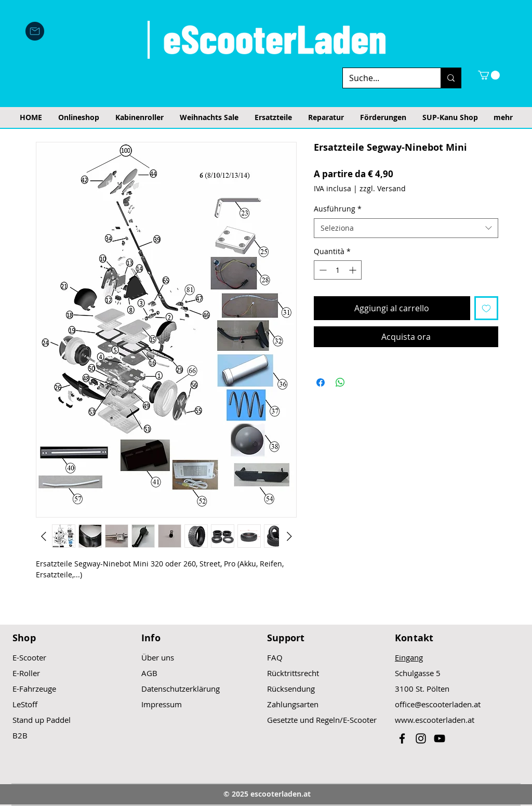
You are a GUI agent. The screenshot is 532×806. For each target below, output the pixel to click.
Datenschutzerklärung (181, 689)
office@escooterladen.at (438, 704)
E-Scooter (29, 657)
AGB (149, 673)
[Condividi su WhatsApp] (340, 382)
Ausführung (338, 209)
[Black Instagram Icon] (421, 738)
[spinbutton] (338, 270)
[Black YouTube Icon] (440, 738)
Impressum (162, 704)
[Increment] (354, 270)
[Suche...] (384, 78)
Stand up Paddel (42, 720)
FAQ (275, 657)
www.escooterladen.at (435, 720)
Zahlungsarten (293, 704)
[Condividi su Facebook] (321, 382)
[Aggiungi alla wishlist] (486, 308)
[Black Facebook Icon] (402, 738)
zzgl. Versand (383, 188)
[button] (489, 75)
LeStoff (25, 704)
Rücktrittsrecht (293, 673)
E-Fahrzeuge (34, 689)
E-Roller (26, 673)
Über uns (158, 657)
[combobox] (406, 228)
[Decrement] (322, 270)
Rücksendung (291, 689)
